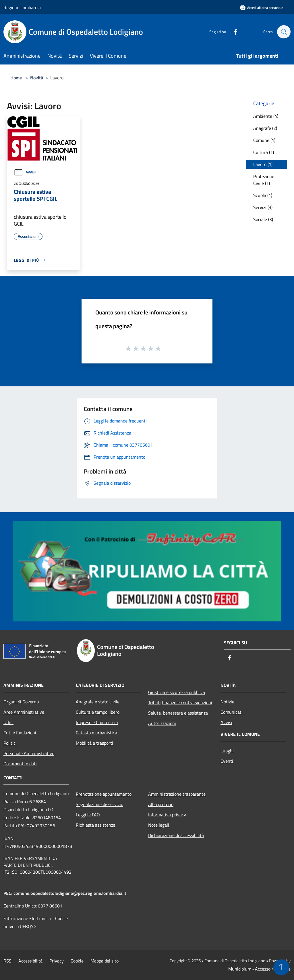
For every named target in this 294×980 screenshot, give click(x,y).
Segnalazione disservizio (99, 804)
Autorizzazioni (162, 723)
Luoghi (227, 751)
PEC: (8, 893)
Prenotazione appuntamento (104, 794)
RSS (7, 961)
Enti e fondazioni (20, 733)
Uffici (8, 722)
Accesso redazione (273, 969)
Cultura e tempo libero (98, 712)
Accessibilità (30, 961)
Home (16, 78)
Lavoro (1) (263, 164)
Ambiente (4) (266, 116)
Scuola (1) (263, 195)
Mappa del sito (105, 961)
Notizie (227, 702)
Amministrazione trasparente (177, 794)
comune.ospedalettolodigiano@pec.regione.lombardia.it (70, 893)
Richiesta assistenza (96, 825)
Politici (10, 743)
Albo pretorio (161, 804)
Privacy (57, 961)
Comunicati (232, 712)
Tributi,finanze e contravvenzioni (180, 703)
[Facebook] (233, 32)
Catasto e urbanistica (96, 733)
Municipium (240, 969)
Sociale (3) (263, 219)
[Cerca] (284, 32)
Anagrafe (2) (265, 128)
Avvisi (25, 172)
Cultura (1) (264, 152)
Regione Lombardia (22, 7)
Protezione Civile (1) (264, 180)
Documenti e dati (20, 764)
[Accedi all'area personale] (262, 8)
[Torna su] (281, 967)
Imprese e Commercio (97, 722)
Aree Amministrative (24, 712)
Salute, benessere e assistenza (178, 713)
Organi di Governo (21, 702)
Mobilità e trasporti (94, 743)
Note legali (159, 825)
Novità (37, 78)
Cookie (77, 961)
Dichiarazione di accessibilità (176, 835)
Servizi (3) (263, 207)
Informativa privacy (167, 815)
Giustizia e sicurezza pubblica (177, 692)
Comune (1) (264, 140)
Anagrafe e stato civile (98, 702)
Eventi (227, 761)
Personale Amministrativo (29, 753)
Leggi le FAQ (88, 815)
